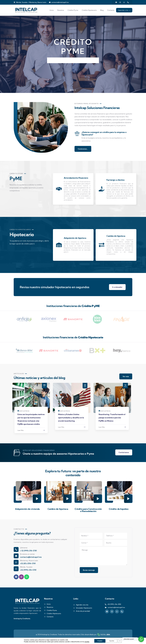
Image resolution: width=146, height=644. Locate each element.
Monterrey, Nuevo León (29, 561)
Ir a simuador (117, 287)
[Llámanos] (16, 549)
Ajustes (112, 641)
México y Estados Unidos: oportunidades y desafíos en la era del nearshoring (72, 418)
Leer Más (22, 430)
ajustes (87, 642)
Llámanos (24, 548)
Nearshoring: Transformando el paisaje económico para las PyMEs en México (113, 418)
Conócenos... (83, 149)
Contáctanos (124, 452)
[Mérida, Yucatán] (16, 569)
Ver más (126, 376)
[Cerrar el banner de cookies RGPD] (120, 641)
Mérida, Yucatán (26, 567)
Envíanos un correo (27, 554)
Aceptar (100, 641)
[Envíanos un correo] (16, 556)
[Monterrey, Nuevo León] (16, 562)
